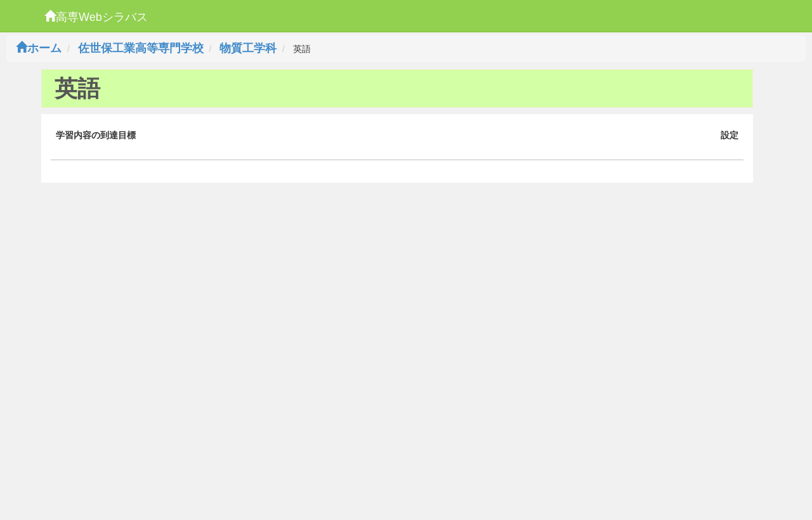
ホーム (39, 48)
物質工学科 (248, 48)
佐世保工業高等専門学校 (141, 48)
